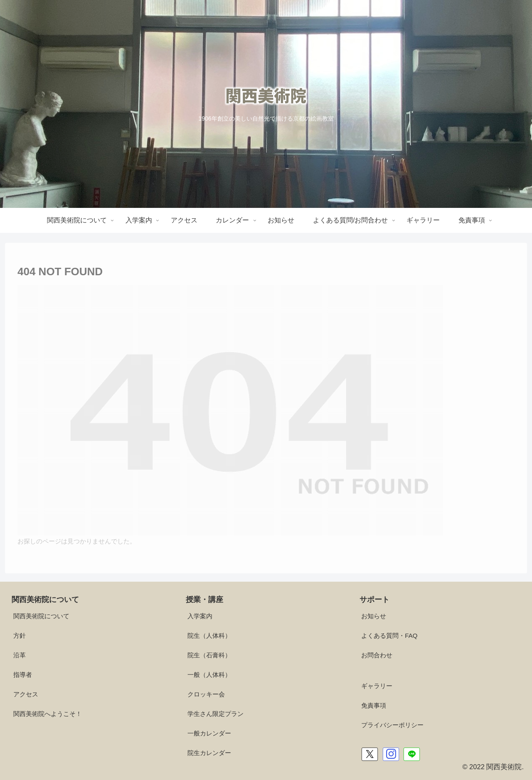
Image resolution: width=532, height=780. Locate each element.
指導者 (23, 675)
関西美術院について (41, 616)
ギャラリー (377, 686)
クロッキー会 (206, 694)
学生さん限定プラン (216, 714)
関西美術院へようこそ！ (48, 714)
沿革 (20, 655)
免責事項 (374, 705)
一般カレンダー (209, 733)
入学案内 (200, 616)
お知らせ (374, 616)
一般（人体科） (209, 675)
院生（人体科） (209, 636)
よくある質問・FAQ (389, 636)
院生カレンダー (209, 753)
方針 (20, 636)
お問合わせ (377, 655)
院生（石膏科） (209, 655)
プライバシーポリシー (392, 725)
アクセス (26, 694)
